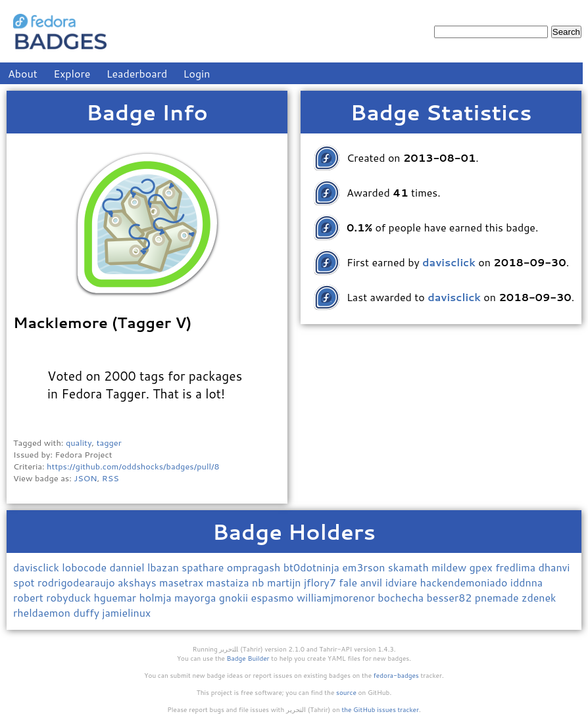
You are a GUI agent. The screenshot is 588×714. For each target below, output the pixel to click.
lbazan (164, 567)
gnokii (235, 597)
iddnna (527, 582)
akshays (138, 582)
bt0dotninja (313, 567)
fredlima (517, 567)
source (346, 692)
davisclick (37, 567)
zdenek (539, 597)
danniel (128, 567)
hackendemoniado (465, 582)
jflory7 (321, 582)
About (23, 73)
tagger (109, 442)
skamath (410, 567)
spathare (204, 567)
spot (25, 582)
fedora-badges (396, 675)
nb (259, 582)
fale (349, 582)
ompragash (255, 567)
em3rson (365, 567)
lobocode (86, 567)
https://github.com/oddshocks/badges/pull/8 (133, 466)
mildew (450, 567)
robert (30, 597)
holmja (157, 597)
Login (197, 73)
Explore (72, 73)
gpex (483, 567)
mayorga (197, 597)
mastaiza (229, 582)
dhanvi (554, 567)
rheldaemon (43, 612)
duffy (87, 612)
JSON (85, 478)
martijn (285, 582)
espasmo (274, 597)
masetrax (183, 582)
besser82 (451, 597)
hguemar (117, 597)
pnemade (498, 597)
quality (79, 442)
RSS (110, 478)
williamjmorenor (337, 597)
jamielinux (126, 612)
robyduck (70, 597)
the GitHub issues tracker (380, 709)
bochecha (402, 597)
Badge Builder (248, 658)
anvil (372, 582)
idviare (403, 582)
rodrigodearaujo (78, 582)
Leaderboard (137, 73)
